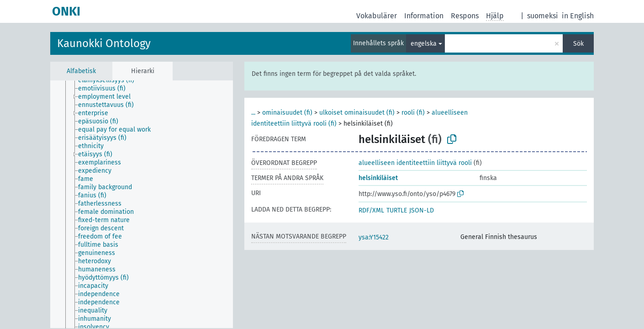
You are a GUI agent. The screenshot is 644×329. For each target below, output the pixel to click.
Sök (578, 44)
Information (424, 16)
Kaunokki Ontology (104, 43)
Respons (465, 16)
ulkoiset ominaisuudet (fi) (357, 113)
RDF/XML (371, 210)
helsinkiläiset (378, 178)
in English (578, 16)
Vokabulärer (377, 16)
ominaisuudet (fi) (287, 113)
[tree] (142, 204)
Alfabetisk (81, 71)
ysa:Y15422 (374, 237)
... (253, 113)
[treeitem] (110, 80)
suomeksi (543, 16)
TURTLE (397, 210)
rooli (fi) (413, 113)
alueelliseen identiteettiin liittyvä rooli (415, 163)
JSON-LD (422, 210)
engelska (424, 44)
